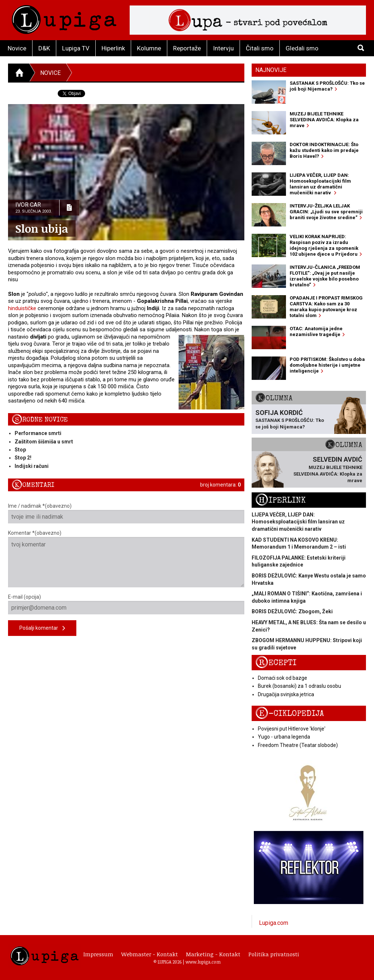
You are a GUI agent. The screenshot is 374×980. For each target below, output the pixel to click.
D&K (44, 48)
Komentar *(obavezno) (126, 559)
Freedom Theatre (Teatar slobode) (298, 745)
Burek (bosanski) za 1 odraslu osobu (299, 686)
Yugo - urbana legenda (284, 737)
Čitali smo (260, 48)
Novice (17, 48)
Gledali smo (302, 48)
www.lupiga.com (203, 962)
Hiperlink (113, 48)
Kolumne (149, 48)
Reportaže (187, 48)
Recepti (276, 663)
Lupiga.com (274, 923)
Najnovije (271, 70)
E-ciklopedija (290, 714)
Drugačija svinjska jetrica (286, 694)
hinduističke (22, 308)
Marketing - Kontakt (213, 954)
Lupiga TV (76, 48)
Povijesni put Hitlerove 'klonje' (292, 729)
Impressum (98, 954)
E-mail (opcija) (126, 604)
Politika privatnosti (274, 954)
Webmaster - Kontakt (150, 954)
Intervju (223, 48)
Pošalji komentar (42, 628)
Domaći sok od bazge (283, 678)
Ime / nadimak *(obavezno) (126, 513)
